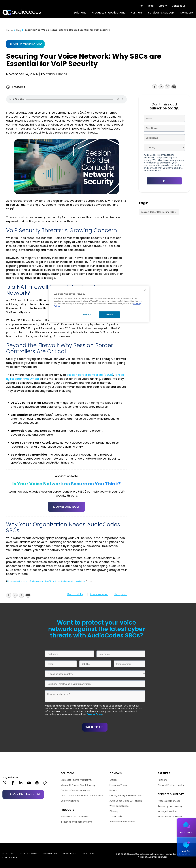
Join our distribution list (24, 794)
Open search (192, 6)
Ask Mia (187, 851)
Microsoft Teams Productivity (77, 780)
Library (163, 6)
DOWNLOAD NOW (66, 507)
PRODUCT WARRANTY (29, 853)
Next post (120, 594)
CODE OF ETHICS (10, 857)
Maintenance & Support (171, 817)
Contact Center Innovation (75, 790)
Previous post (99, 594)
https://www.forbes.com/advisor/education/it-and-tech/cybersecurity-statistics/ (46, 581)
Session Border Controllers (75, 817)
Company (187, 13)
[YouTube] (29, 784)
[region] (99, 304)
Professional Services (169, 801)
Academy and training (170, 806)
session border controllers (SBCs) (90, 375)
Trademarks (116, 816)
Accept (109, 315)
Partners (137, 13)
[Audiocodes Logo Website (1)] (22, 12)
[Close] (145, 290)
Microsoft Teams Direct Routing (78, 785)
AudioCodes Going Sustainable (126, 801)
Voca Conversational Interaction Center (82, 796)
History (113, 790)
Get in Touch (187, 832)
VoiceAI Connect (70, 801)
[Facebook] (13, 784)
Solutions (80, 13)
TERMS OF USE (89, 853)
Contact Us (179, 6)
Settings (87, 314)
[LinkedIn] (21, 784)
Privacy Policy (95, 714)
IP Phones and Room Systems (77, 822)
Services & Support (161, 13)
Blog (151, 6)
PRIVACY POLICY (71, 853)
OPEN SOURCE (9, 853)
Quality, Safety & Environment (126, 796)
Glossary (114, 811)
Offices (113, 780)
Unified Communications (25, 44)
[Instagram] (37, 784)
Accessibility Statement (122, 822)
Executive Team (118, 785)
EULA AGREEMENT (51, 853)
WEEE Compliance (119, 806)
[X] (5, 784)
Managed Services (168, 811)
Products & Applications (108, 13)
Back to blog (76, 594)
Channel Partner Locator (171, 785)
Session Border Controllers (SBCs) (159, 212)
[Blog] (45, 784)
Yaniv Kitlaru (56, 74)
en (142, 6)
